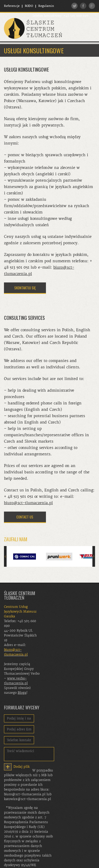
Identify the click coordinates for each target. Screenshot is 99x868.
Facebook (83, 6)
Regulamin (46, 6)
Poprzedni (5, 556)
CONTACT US (25, 517)
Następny (94, 556)
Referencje (12, 6)
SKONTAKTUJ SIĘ (25, 288)
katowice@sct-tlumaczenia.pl (27, 799)
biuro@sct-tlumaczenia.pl (28, 503)
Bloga (22, 693)
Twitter (74, 6)
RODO (29, 6)
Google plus (92, 6)
